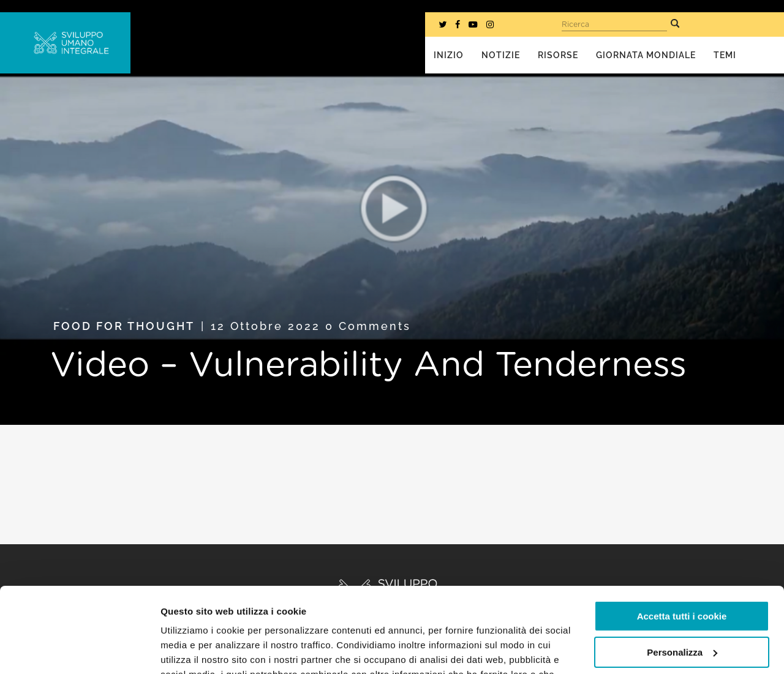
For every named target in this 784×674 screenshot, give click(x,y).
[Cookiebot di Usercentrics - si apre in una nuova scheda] (79, 650)
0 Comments (368, 326)
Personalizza (682, 579)
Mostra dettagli (194, 650)
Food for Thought (124, 326)
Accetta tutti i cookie (682, 543)
